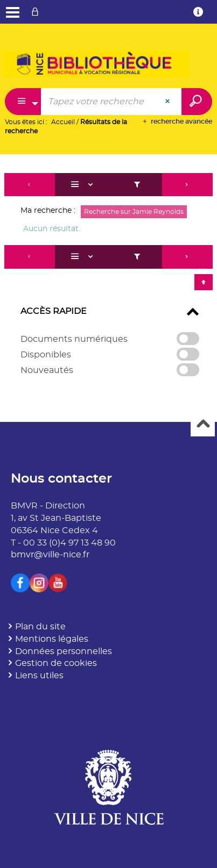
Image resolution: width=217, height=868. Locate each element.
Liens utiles (39, 676)
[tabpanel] (108, 280)
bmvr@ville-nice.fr (50, 555)
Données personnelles (64, 651)
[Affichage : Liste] (84, 185)
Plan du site (40, 627)
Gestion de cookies (56, 663)
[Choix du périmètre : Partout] (23, 102)
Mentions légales (52, 639)
